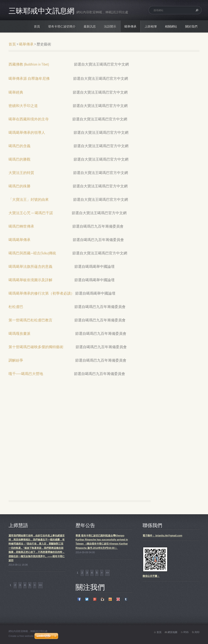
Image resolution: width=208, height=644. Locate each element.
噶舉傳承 (130, 26)
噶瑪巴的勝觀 (19, 159)
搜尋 (196, 10)
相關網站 (171, 26)
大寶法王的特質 (21, 173)
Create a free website (21, 636)
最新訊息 (90, 26)
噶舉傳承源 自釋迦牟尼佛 (29, 78)
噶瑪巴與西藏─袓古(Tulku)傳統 (32, 253)
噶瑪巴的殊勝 (19, 186)
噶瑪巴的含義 (20, 146)
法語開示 (110, 26)
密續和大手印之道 (24, 106)
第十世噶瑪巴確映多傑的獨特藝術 (36, 347)
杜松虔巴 (16, 307)
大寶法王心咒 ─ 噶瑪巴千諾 (31, 213)
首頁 (37, 26)
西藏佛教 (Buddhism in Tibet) (29, 64)
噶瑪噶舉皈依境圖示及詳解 (30, 280)
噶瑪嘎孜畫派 (19, 333)
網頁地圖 (172, 632)
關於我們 (191, 26)
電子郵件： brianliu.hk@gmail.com (162, 536)
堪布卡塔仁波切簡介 (62, 26)
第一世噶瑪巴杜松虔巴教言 (30, 320)
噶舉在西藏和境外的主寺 (29, 119)
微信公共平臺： (151, 576)
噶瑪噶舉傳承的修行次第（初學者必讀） (41, 293)
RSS (186, 632)
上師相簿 (151, 26)
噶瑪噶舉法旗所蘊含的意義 (30, 266)
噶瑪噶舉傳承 (19, 240)
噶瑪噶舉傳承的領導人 (27, 132)
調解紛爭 (16, 360)
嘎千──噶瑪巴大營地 (26, 374)
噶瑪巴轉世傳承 (21, 226)
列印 (197, 632)
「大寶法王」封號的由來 (29, 199)
